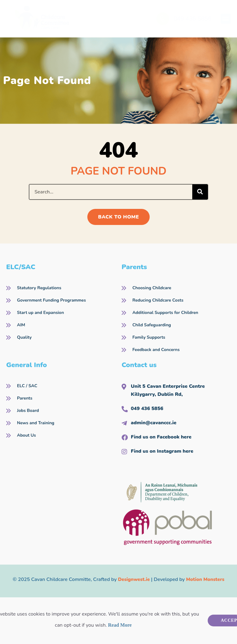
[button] (226, 19)
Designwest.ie (133, 579)
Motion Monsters (206, 579)
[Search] (200, 192)
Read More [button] (120, 625)
